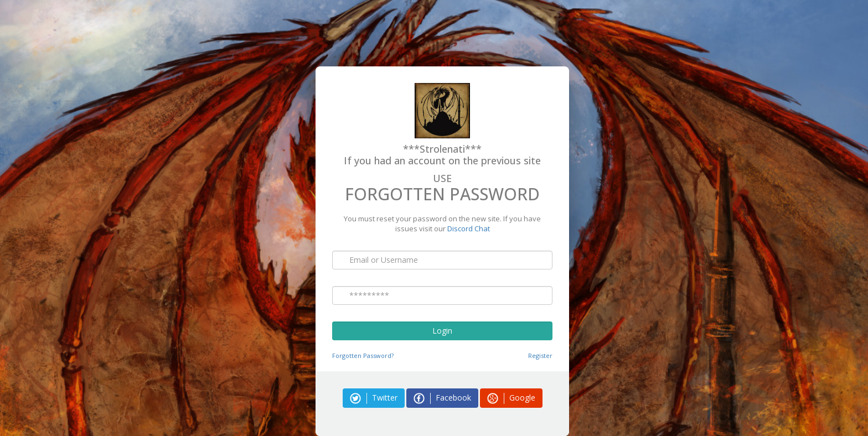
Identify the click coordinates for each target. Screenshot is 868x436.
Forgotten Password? (363, 355)
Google (511, 398)
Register (540, 355)
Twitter (374, 398)
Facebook (442, 398)
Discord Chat (469, 229)
